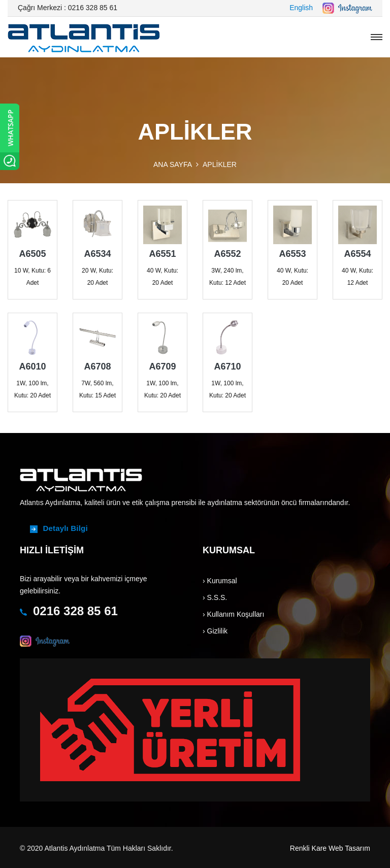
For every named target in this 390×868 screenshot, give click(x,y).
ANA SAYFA (173, 164)
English (301, 8)
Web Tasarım (349, 848)
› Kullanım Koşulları (233, 614)
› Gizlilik (215, 631)
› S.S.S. (215, 597)
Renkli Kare (308, 848)
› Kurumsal (220, 581)
